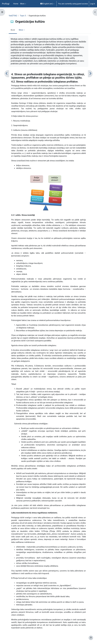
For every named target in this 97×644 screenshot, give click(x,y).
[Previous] (7, 74)
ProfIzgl (6, 4)
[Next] (90, 74)
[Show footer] (91, 638)
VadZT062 (13, 16)
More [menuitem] (22, 4)
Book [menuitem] (13, 30)
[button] (47, 4)
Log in (93, 4)
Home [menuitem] (16, 4)
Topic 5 (23, 16)
